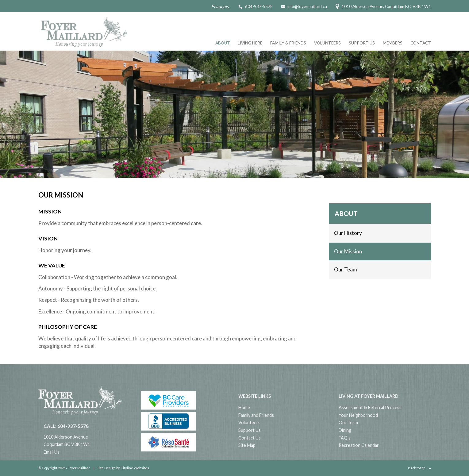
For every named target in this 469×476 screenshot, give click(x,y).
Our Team (346, 269)
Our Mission (348, 251)
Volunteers (327, 43)
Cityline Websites (135, 468)
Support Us (362, 43)
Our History (348, 233)
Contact (421, 43)
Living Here (250, 43)
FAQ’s (345, 438)
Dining (345, 430)
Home (244, 407)
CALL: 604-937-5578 (66, 426)
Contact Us (250, 438)
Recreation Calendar (359, 445)
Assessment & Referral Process (370, 407)
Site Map (247, 445)
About (223, 43)
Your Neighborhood (358, 415)
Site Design (107, 468)
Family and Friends (256, 415)
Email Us (52, 452)
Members (393, 43)
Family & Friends (288, 43)
